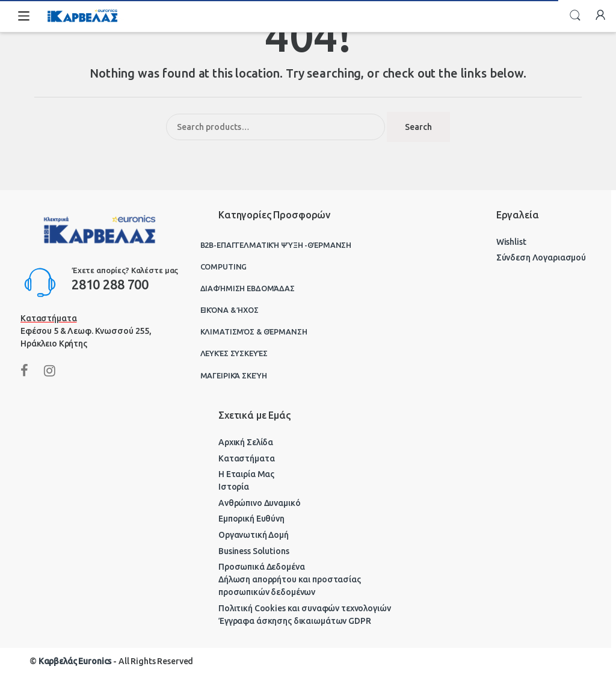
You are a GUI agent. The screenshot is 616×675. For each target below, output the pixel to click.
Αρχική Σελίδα (246, 442)
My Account (600, 16)
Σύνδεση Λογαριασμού (541, 257)
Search (575, 16)
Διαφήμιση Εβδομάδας (248, 288)
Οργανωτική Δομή (254, 535)
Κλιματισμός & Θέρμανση (254, 331)
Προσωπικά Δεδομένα (261, 567)
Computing (224, 267)
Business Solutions (254, 551)
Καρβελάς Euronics (75, 661)
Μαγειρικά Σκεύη (234, 375)
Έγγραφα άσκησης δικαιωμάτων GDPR (295, 621)
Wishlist (511, 242)
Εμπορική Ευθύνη (251, 519)
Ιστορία (234, 487)
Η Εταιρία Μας (246, 474)
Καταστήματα (246, 458)
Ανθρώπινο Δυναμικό (259, 503)
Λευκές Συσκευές (234, 353)
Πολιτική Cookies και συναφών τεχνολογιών (304, 608)
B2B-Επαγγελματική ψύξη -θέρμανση (276, 245)
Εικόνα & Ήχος (229, 310)
